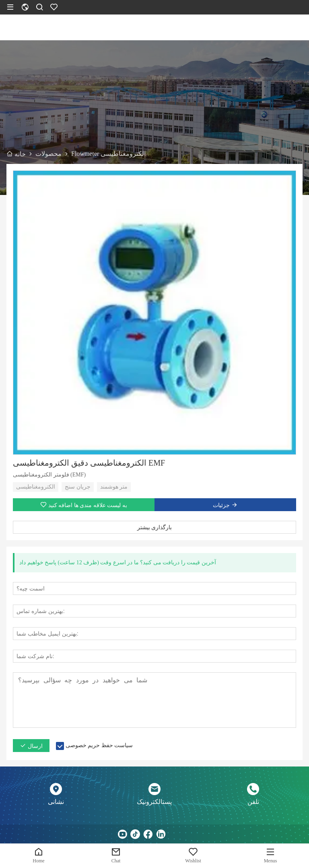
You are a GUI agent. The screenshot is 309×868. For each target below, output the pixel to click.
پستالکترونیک (154, 802)
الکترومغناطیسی (36, 487)
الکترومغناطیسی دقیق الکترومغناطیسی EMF (89, 463)
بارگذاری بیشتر (155, 527)
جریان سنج (78, 487)
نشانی (56, 802)
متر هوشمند (114, 487)
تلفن (253, 802)
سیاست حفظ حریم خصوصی (99, 745)
